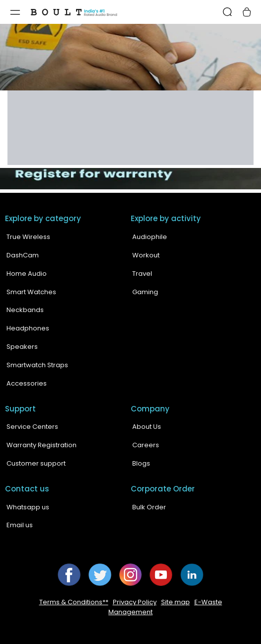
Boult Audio (114, 634)
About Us (147, 427)
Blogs (141, 463)
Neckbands (25, 310)
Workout (146, 255)
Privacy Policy (135, 602)
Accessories (27, 383)
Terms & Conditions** (74, 602)
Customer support (36, 463)
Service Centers (32, 427)
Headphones (28, 328)
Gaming (145, 292)
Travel (142, 274)
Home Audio (27, 274)
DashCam (23, 255)
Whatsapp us (28, 507)
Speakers (22, 347)
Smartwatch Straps (37, 365)
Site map (175, 602)
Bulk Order (149, 507)
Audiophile (150, 237)
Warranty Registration (42, 445)
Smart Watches (31, 292)
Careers (146, 445)
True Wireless (28, 237)
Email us (20, 525)
